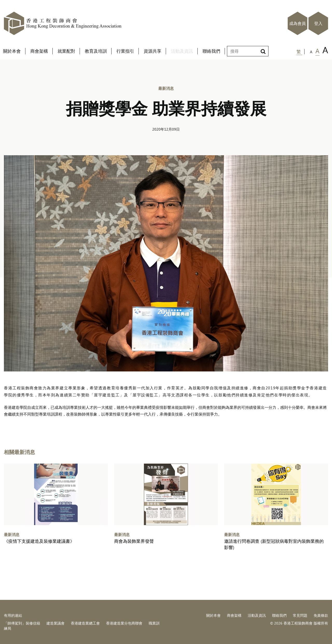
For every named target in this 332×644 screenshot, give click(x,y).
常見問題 (300, 615)
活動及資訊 (257, 615)
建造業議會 (56, 623)
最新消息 (166, 88)
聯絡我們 (279, 615)
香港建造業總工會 (85, 623)
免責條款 (321, 615)
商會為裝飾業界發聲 (134, 541)
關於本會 (213, 615)
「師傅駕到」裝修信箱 (22, 623)
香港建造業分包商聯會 (124, 623)
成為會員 (298, 23)
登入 (318, 23)
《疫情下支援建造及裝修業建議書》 (39, 541)
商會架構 (234, 615)
